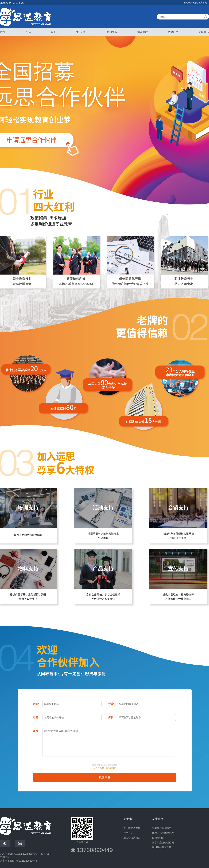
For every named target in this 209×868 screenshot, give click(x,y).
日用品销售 (158, 838)
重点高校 (143, 32)
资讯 (53, 32)
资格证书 (173, 32)
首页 (3, 32)
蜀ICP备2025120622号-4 (23, 861)
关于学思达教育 (132, 828)
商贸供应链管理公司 (163, 843)
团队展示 (204, 32)
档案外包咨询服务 (162, 828)
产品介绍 (128, 833)
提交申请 (104, 777)
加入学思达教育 (132, 838)
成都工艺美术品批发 (163, 833)
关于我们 (81, 32)
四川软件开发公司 (162, 847)
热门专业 (112, 32)
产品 (28, 32)
